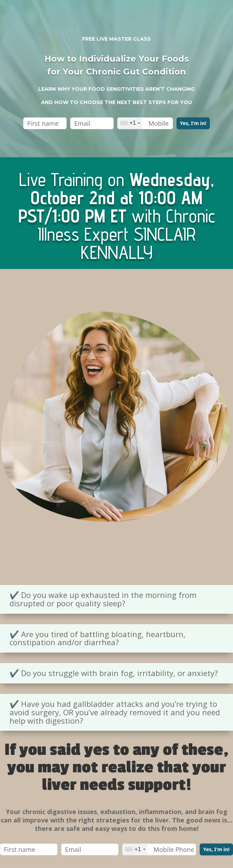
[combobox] (130, 123)
